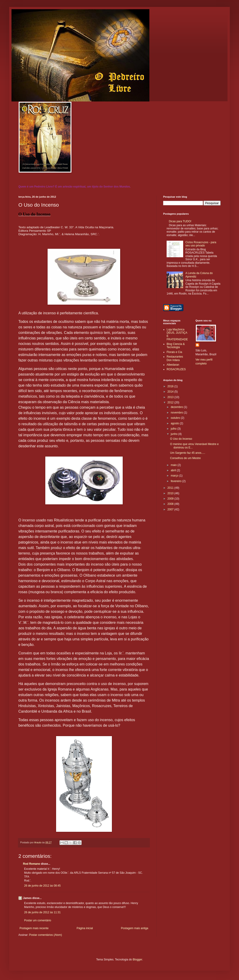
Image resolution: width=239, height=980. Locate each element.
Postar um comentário (38, 920)
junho (175, 434)
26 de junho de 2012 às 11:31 (42, 912)
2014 (171, 392)
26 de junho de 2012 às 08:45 (42, 886)
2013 (171, 397)
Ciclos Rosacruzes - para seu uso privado (201, 244)
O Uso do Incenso (181, 439)
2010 (171, 493)
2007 (171, 509)
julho (174, 429)
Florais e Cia (174, 352)
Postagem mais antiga (135, 928)
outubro (176, 418)
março (175, 476)
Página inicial (85, 928)
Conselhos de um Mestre (185, 458)
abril (174, 470)
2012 (171, 402)
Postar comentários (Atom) (46, 935)
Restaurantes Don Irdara (175, 358)
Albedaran (173, 365)
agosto (175, 423)
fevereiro (176, 481)
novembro (177, 413)
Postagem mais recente (34, 928)
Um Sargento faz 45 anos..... (188, 453)
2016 (171, 386)
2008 (171, 504)
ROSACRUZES (176, 369)
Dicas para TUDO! (180, 221)
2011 (171, 488)
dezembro (177, 407)
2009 (171, 499)
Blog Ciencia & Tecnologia (176, 346)
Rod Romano (32, 864)
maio (174, 465)
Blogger (138, 960)
